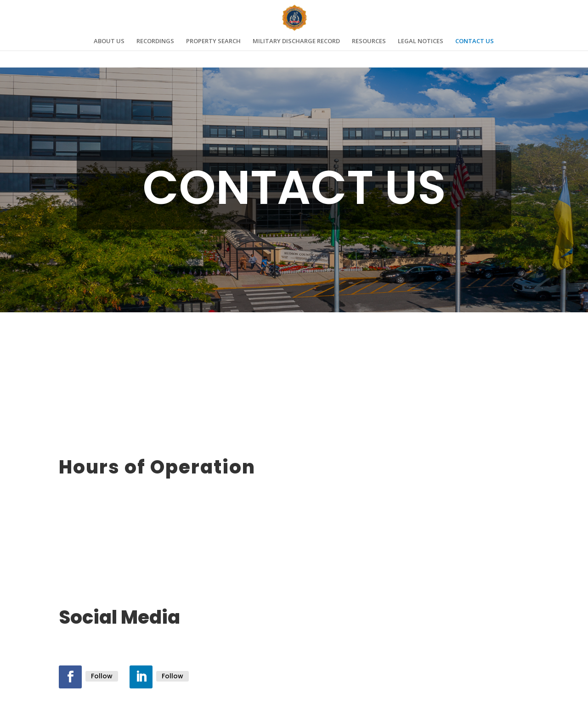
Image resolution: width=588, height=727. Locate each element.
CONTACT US (475, 41)
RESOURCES (369, 41)
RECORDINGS (155, 41)
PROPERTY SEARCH (213, 41)
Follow (102, 676)
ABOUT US (109, 41)
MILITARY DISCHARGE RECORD (296, 41)
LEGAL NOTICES (421, 41)
